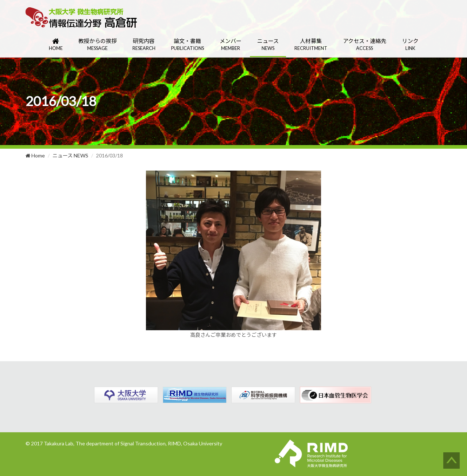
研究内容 (144, 45)
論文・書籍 (188, 45)
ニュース (268, 45)
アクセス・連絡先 (365, 45)
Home (35, 155)
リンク (410, 45)
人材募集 (311, 45)
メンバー (231, 45)
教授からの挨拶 (98, 45)
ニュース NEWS (70, 155)
